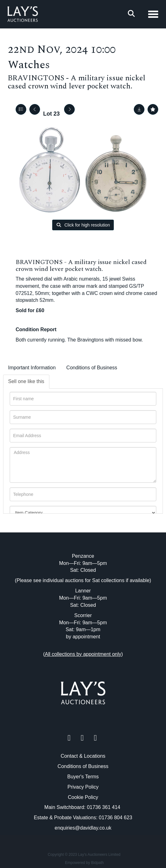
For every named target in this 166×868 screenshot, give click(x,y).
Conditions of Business (92, 368)
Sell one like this (26, 381)
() (83, 654)
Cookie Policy (83, 797)
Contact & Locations (83, 756)
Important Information (32, 368)
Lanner (83, 591)
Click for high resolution (83, 225)
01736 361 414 (104, 807)
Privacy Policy (83, 787)
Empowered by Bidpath (84, 863)
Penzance (83, 556)
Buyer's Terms (83, 777)
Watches (29, 65)
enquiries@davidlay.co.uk (83, 828)
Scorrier (83, 615)
